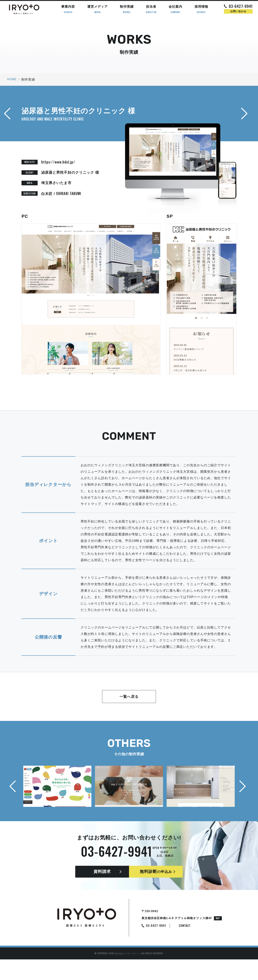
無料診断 (156, 882)
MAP (218, 939)
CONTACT (185, 946)
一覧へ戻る (129, 697)
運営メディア (97, 9)
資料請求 (102, 882)
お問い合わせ (238, 11)
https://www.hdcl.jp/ (58, 162)
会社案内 (175, 9)
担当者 (151, 9)
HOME (12, 79)
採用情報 (201, 9)
